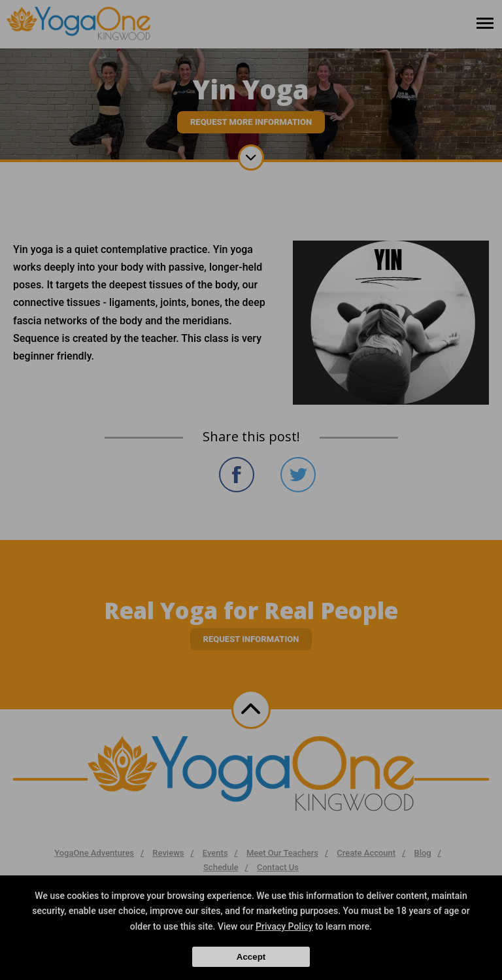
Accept (251, 957)
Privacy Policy (284, 926)
